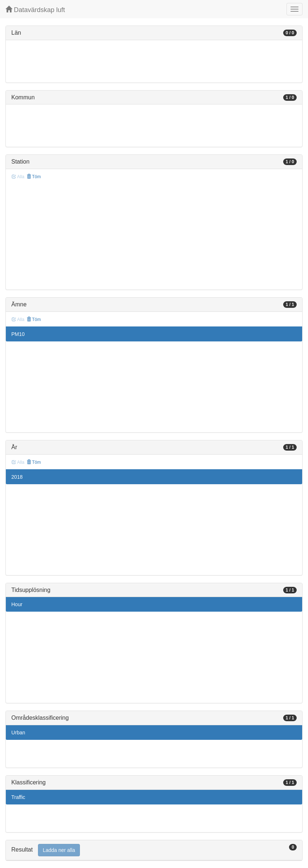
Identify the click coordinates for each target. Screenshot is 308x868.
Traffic (18, 797)
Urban (18, 733)
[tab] (154, 850)
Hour (17, 604)
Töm (34, 177)
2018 (17, 477)
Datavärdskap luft (35, 10)
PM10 (18, 334)
